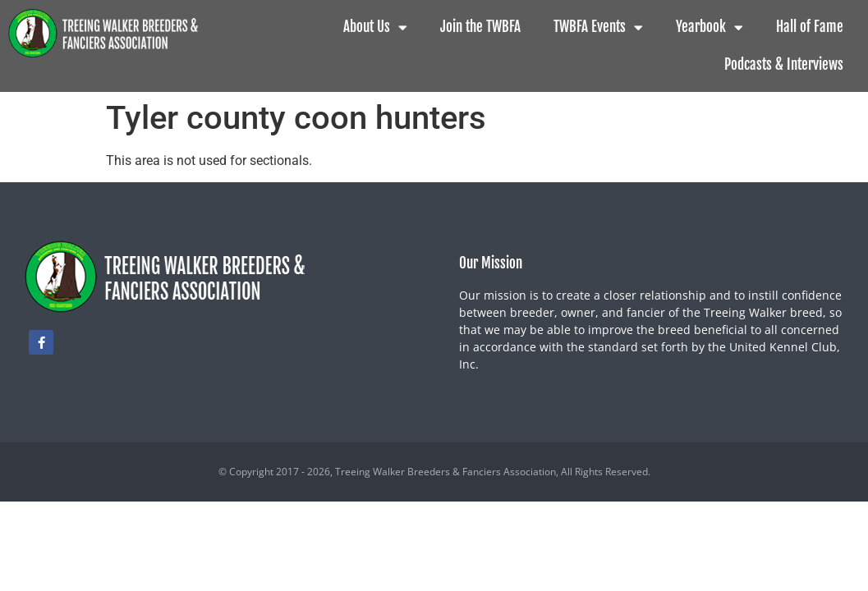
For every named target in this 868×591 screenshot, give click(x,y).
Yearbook (710, 27)
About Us (375, 27)
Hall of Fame (810, 27)
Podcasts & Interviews (784, 64)
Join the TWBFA (480, 27)
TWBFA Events (598, 27)
